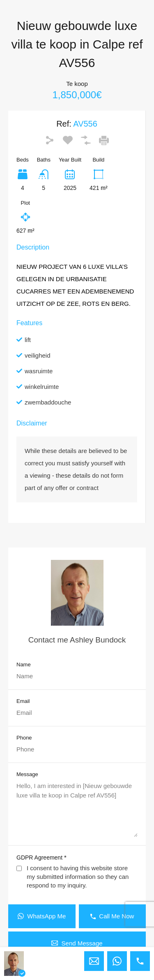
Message (27, 774)
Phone (24, 738)
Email (23, 701)
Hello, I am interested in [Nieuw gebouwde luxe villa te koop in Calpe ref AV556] (77, 809)
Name (24, 665)
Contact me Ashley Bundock (77, 640)
